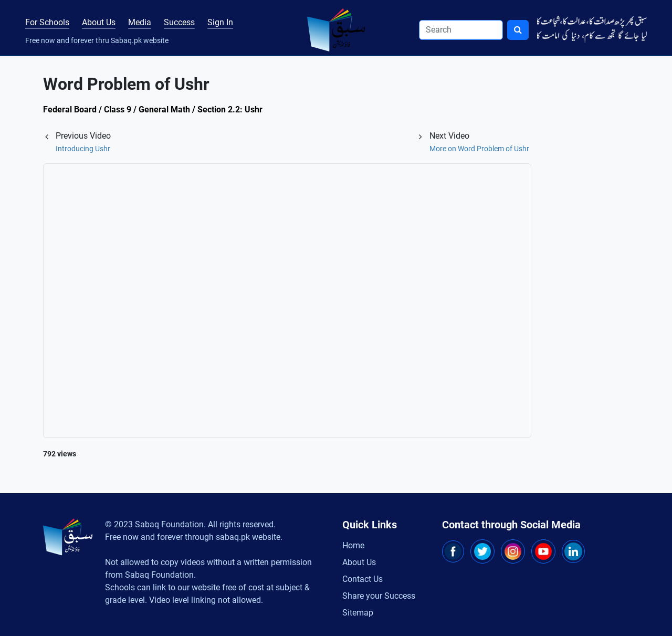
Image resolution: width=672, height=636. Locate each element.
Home (353, 545)
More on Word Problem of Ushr (479, 149)
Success (179, 22)
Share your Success (379, 596)
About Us (99, 22)
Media (140, 22)
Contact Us (363, 579)
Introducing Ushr (83, 149)
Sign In (220, 22)
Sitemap (358, 613)
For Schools (47, 22)
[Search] (461, 30)
